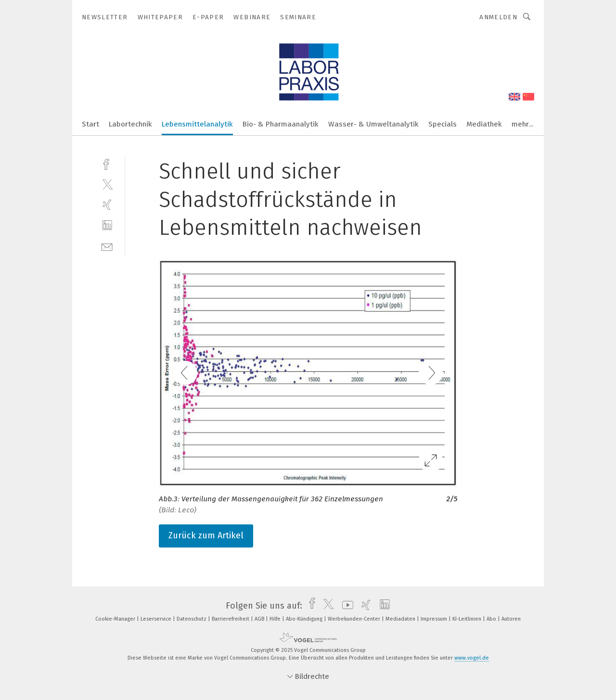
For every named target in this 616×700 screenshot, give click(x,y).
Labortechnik (130, 124)
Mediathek (484, 124)
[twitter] (107, 184)
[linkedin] (107, 225)
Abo (492, 619)
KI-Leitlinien (468, 619)
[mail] (107, 246)
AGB (260, 619)
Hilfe (276, 619)
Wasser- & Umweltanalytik (373, 124)
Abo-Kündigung (305, 619)
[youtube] (345, 606)
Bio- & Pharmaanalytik (281, 124)
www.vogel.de (472, 658)
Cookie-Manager (116, 619)
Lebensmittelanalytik (197, 124)
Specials (443, 124)
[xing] (107, 205)
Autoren (511, 619)
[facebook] (107, 163)
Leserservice (157, 619)
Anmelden (498, 17)
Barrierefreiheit (231, 619)
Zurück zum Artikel (206, 535)
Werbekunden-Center (355, 619)
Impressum (435, 619)
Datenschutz (192, 619)
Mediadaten (401, 619)
